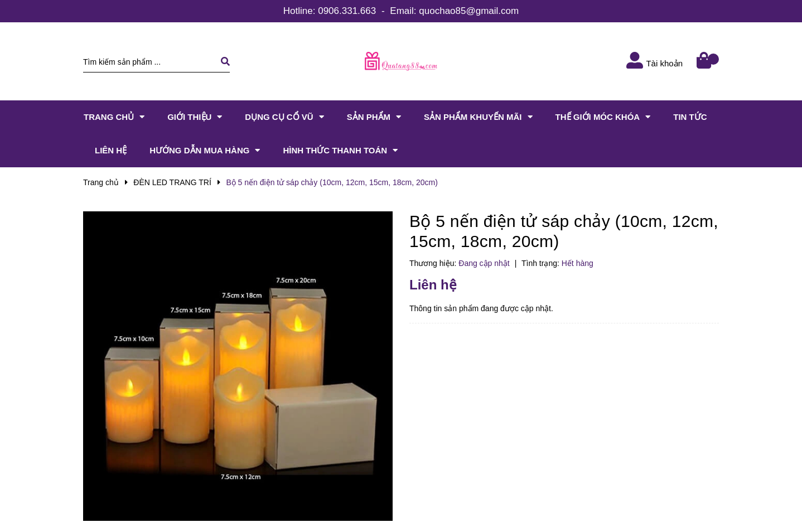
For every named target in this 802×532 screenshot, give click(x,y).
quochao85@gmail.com (469, 11)
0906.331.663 (347, 11)
